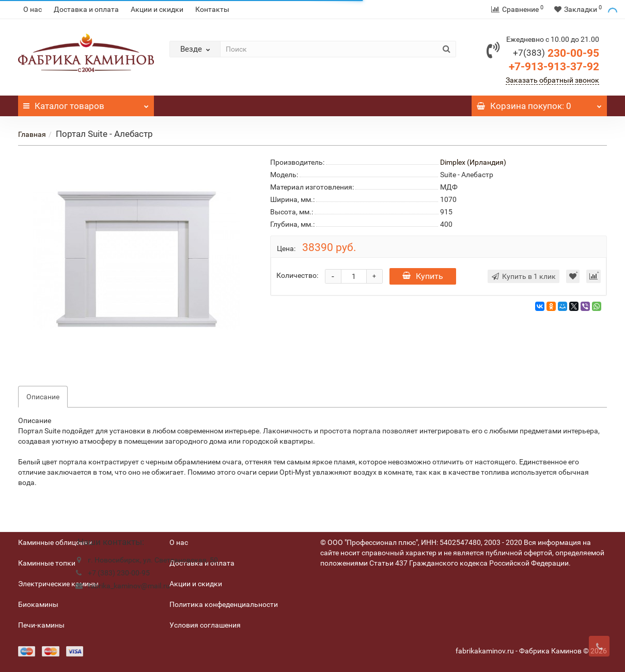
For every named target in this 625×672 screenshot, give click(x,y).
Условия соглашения (205, 625)
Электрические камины (58, 584)
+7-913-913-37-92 (554, 67)
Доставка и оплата (86, 9)
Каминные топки (47, 563)
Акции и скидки (157, 9)
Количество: (297, 275)
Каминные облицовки (55, 542)
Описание (43, 397)
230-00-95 (556, 53)
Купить (423, 276)
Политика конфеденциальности (224, 604)
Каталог (86, 103)
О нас (33, 9)
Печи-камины (41, 625)
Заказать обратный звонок (552, 80)
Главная (32, 134)
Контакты (212, 9)
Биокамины (38, 604)
